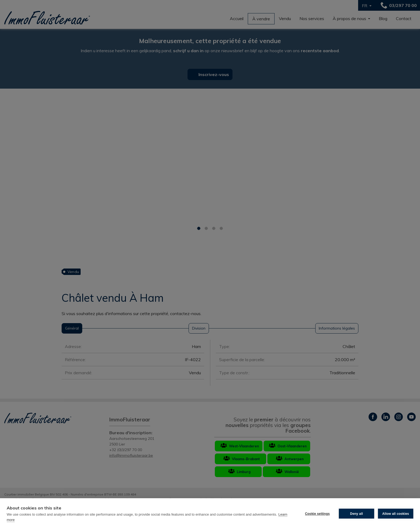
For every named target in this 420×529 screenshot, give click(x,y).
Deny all (357, 514)
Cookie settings (317, 514)
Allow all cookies (396, 514)
